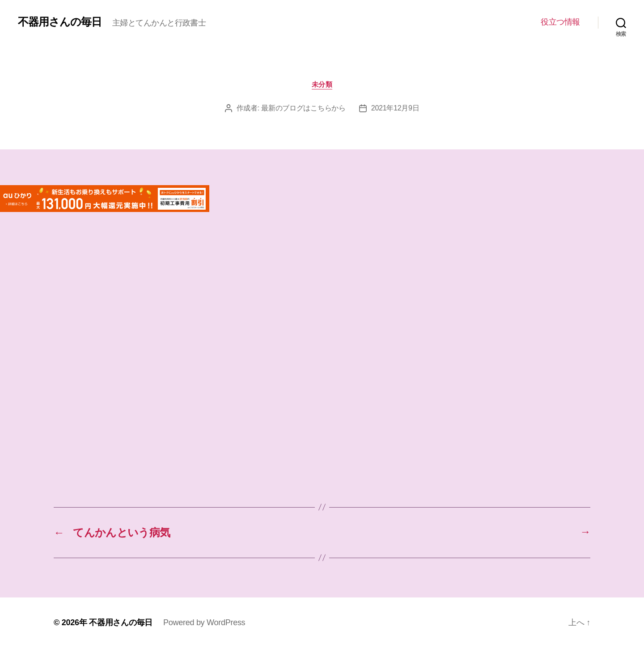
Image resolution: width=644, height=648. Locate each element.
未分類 (322, 84)
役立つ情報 (560, 22)
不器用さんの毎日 (60, 22)
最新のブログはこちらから (303, 108)
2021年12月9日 (395, 108)
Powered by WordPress (204, 623)
